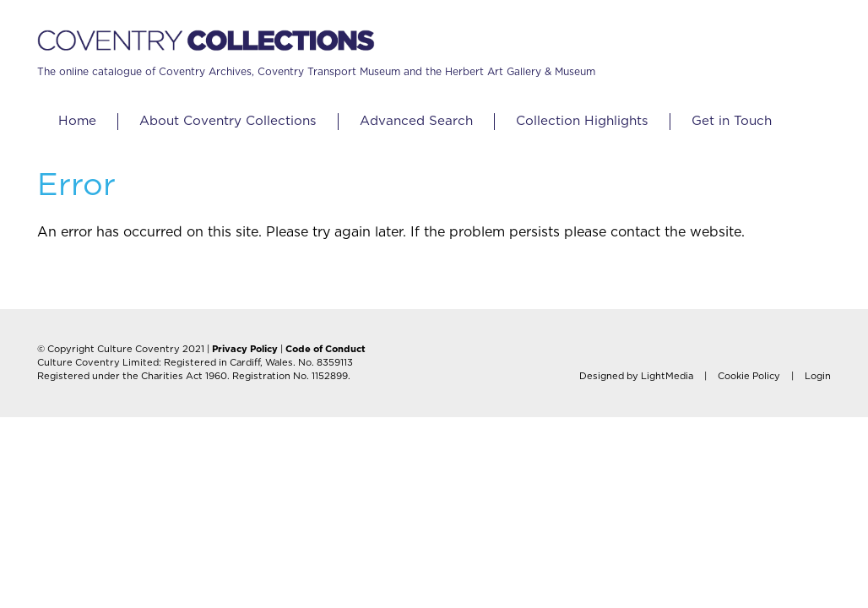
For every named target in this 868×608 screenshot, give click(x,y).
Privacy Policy (245, 349)
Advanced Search (416, 121)
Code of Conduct (325, 349)
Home (77, 121)
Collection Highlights (582, 121)
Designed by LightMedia (636, 376)
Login (818, 376)
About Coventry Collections (228, 121)
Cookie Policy (749, 376)
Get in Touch (732, 121)
